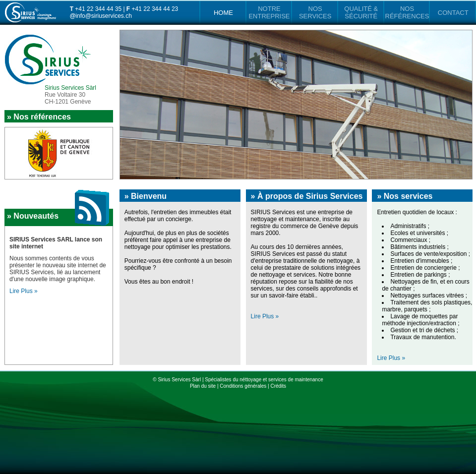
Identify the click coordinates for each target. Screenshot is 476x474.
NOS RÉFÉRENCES (407, 12)
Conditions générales (243, 386)
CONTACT (453, 13)
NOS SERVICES (315, 12)
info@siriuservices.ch (104, 16)
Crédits (278, 386)
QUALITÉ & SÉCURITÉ (361, 12)
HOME (223, 13)
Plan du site (203, 386)
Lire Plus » (265, 316)
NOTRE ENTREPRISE (269, 12)
